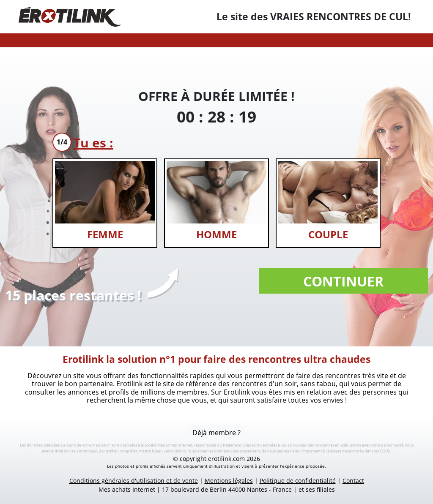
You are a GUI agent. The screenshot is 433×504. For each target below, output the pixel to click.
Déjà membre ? (216, 433)
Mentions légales (229, 481)
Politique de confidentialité (298, 481)
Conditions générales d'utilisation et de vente (134, 481)
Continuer (343, 281)
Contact (353, 481)
